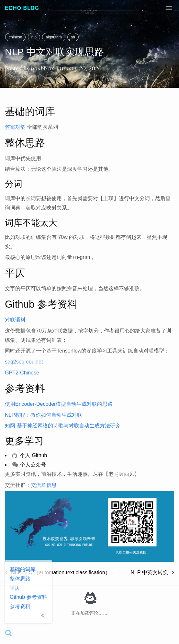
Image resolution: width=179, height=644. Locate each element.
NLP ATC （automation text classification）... (60, 572)
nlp (34, 37)
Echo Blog (22, 8)
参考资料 (20, 606)
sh (73, 37)
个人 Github (29, 455)
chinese (15, 37)
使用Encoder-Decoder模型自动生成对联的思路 (59, 404)
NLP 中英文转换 (152, 572)
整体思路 (20, 579)
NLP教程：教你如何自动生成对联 (44, 415)
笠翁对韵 (15, 127)
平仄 (15, 588)
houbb (39, 68)
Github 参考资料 (28, 597)
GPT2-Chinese (22, 373)
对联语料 (15, 320)
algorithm (54, 37)
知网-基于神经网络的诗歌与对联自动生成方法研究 (63, 426)
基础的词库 (23, 569)
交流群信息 (44, 485)
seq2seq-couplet (24, 362)
